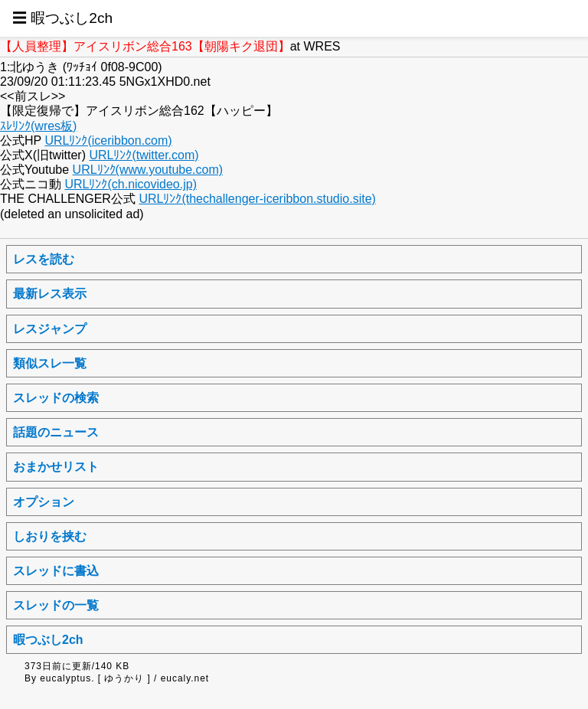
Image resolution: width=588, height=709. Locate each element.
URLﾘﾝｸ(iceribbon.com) (108, 140)
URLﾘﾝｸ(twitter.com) (144, 155)
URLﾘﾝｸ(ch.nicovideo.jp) (131, 184)
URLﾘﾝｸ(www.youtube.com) (148, 170)
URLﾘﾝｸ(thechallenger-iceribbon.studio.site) (257, 199)
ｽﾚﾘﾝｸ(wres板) (38, 126)
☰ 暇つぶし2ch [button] (62, 18)
